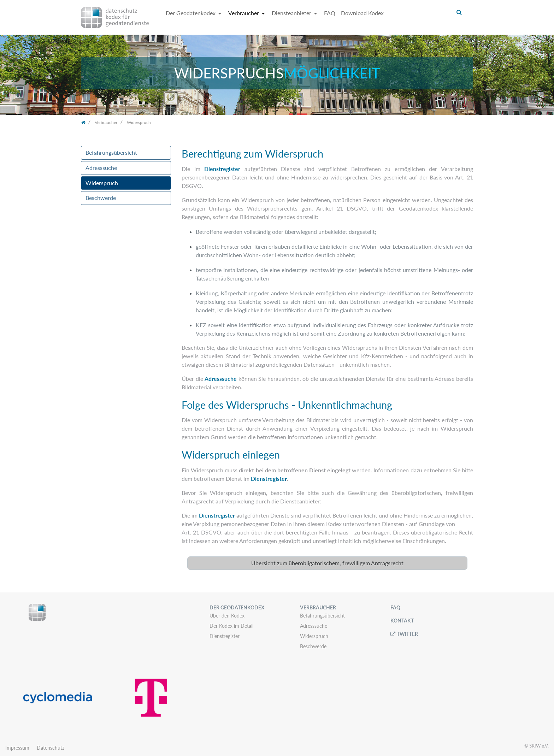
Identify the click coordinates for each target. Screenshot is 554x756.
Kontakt (402, 621)
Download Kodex (362, 13)
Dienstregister (222, 169)
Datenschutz (51, 748)
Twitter (407, 634)
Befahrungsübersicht (111, 152)
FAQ (330, 13)
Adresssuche (101, 168)
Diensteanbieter (292, 13)
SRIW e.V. (539, 746)
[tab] (327, 563)
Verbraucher (244, 13)
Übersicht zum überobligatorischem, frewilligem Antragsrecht (327, 563)
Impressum (17, 748)
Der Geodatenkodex (191, 13)
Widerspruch (102, 183)
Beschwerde (101, 198)
